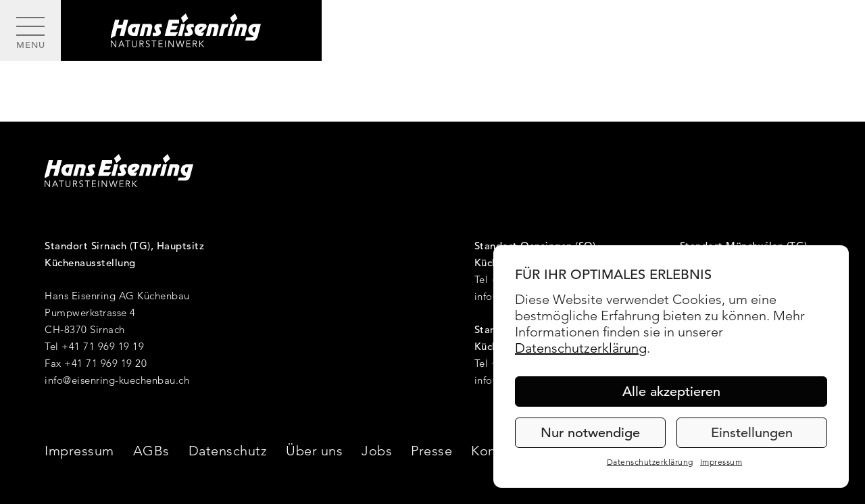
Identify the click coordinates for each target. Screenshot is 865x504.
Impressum (721, 462)
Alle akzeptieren (671, 392)
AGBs (151, 451)
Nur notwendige (590, 433)
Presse (431, 451)
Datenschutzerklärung (581, 348)
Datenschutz (228, 451)
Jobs (377, 451)
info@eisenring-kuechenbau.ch (117, 380)
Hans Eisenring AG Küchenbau (117, 296)
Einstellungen (752, 433)
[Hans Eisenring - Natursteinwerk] (191, 30)
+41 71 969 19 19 (103, 346)
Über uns (314, 451)
